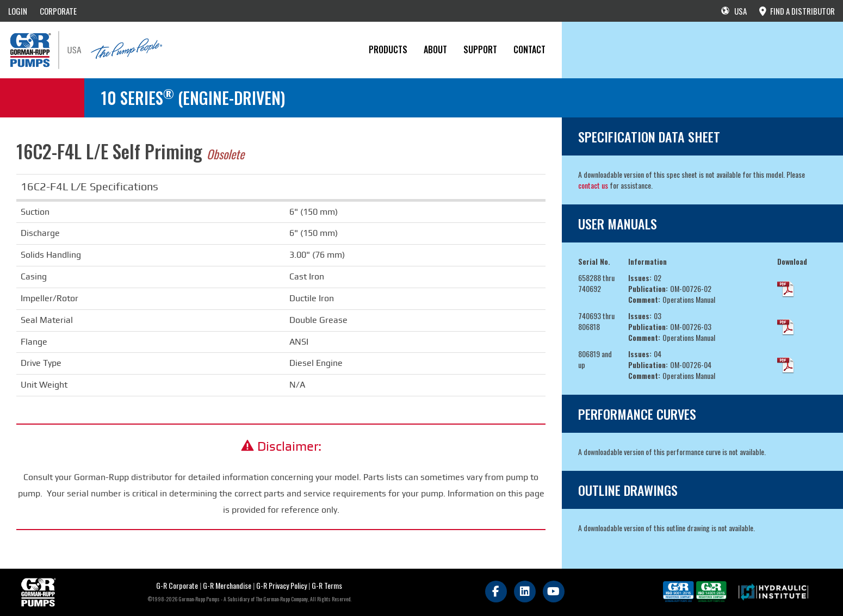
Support (480, 49)
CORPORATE (58, 11)
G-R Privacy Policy (281, 585)
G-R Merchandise (227, 585)
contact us (593, 185)
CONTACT (529, 49)
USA (734, 11)
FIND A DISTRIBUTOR (797, 11)
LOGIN (18, 11)
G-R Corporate (177, 585)
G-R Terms (327, 585)
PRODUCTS (388, 49)
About (435, 49)
